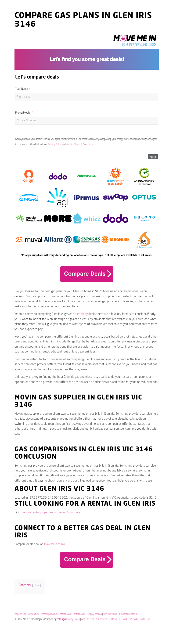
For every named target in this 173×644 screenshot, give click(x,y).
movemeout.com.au (128, 614)
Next (153, 157)
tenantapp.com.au (49, 614)
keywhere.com (110, 614)
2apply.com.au (95, 614)
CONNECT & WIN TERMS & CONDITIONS (130, 619)
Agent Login (60, 619)
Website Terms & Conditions (80, 144)
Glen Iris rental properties (37, 513)
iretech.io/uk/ (66, 614)
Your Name (22, 89)
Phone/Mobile (23, 113)
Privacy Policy (55, 144)
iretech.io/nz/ (80, 614)
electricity (81, 314)
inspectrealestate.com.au (27, 614)
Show (36, 585)
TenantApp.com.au (70, 513)
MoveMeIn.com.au (55, 544)
